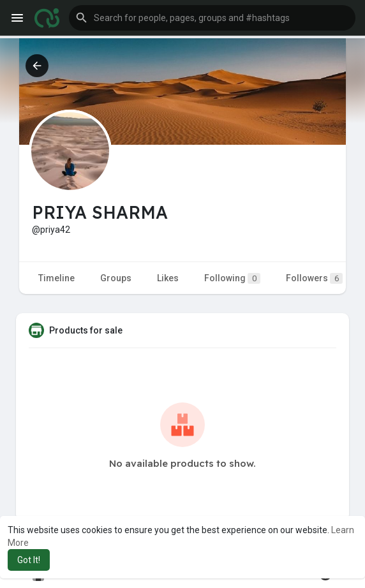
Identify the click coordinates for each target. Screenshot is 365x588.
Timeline (56, 278)
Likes (168, 278)
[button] (212, 18)
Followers (314, 278)
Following (232, 278)
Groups (116, 278)
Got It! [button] (29, 560)
